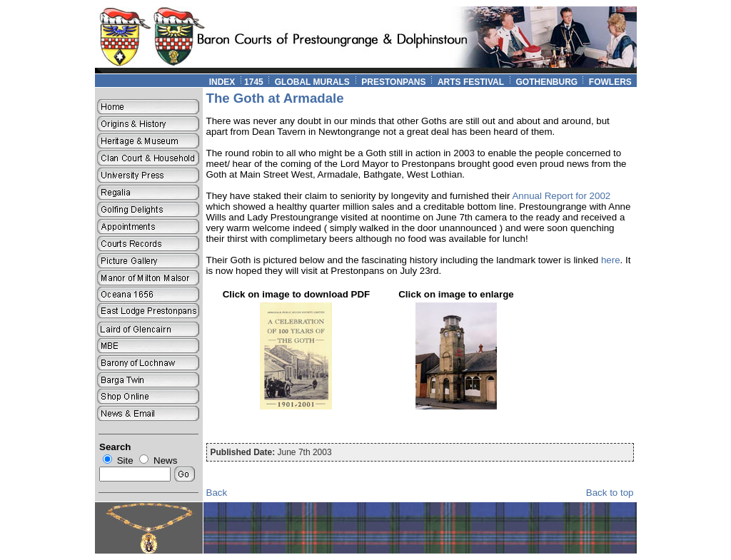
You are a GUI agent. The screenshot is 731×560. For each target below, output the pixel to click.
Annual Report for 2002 (561, 196)
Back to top (610, 493)
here (611, 260)
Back (217, 493)
